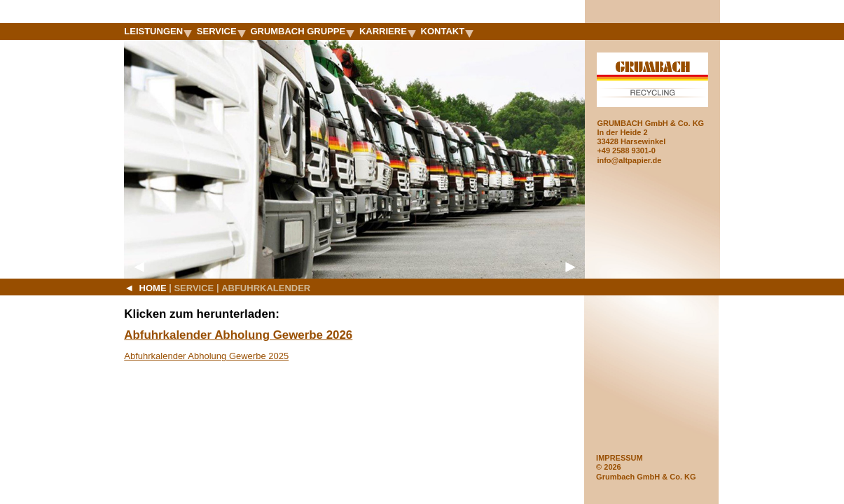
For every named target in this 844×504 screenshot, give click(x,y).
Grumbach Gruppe (302, 31)
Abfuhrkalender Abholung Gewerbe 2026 (238, 335)
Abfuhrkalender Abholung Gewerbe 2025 (206, 356)
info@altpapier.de (629, 160)
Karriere (388, 31)
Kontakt (448, 31)
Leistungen (158, 31)
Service (221, 31)
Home (145, 288)
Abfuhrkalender (266, 288)
